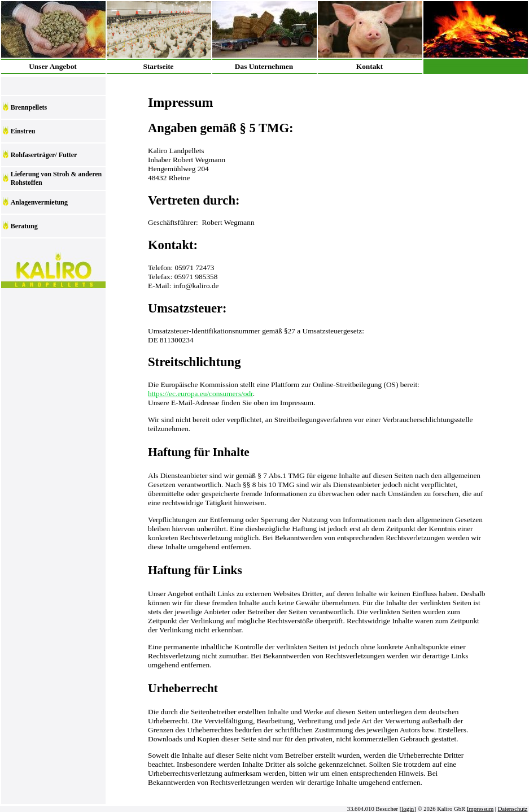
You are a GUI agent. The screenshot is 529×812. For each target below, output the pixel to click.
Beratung (24, 226)
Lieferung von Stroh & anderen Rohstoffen (56, 178)
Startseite (158, 66)
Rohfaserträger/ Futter (44, 155)
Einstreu (23, 131)
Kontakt (370, 66)
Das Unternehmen (264, 66)
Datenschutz (513, 809)
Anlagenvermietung (39, 202)
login (408, 809)
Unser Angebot (53, 66)
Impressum (480, 809)
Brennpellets (29, 107)
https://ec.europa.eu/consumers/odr (200, 394)
